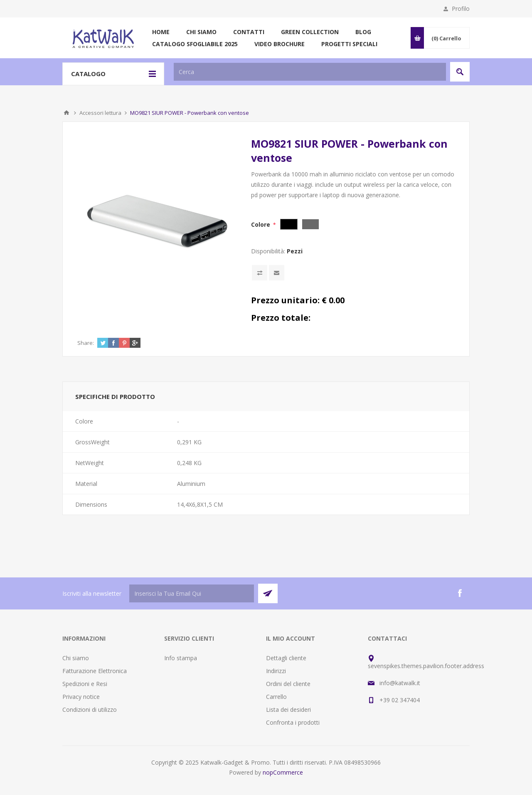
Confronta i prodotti (293, 722)
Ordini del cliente (288, 684)
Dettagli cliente (286, 658)
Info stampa (181, 658)
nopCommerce (283, 772)
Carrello (276, 697)
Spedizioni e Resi (85, 684)
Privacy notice (81, 697)
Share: (86, 343)
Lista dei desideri (288, 710)
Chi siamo (76, 658)
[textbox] (310, 72)
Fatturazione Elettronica (95, 671)
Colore (261, 224)
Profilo (461, 9)
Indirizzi (276, 671)
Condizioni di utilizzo (90, 710)
